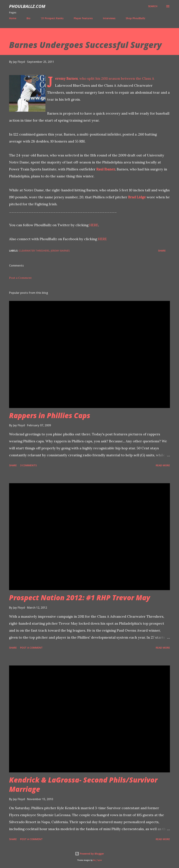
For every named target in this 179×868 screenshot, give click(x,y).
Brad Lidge (137, 197)
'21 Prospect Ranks (52, 18)
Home (13, 18)
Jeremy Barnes (66, 78)
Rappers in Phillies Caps (50, 415)
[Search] (153, 6)
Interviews (109, 18)
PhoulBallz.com (27, 6)
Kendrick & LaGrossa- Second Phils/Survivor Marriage (83, 784)
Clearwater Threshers (34, 251)
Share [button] (162, 251)
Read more (163, 465)
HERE (94, 225)
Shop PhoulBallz (135, 18)
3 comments (28, 465)
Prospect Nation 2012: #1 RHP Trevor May (80, 598)
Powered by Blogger (89, 854)
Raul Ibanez (106, 169)
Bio (28, 18)
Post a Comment (20, 278)
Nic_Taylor (97, 860)
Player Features (83, 18)
